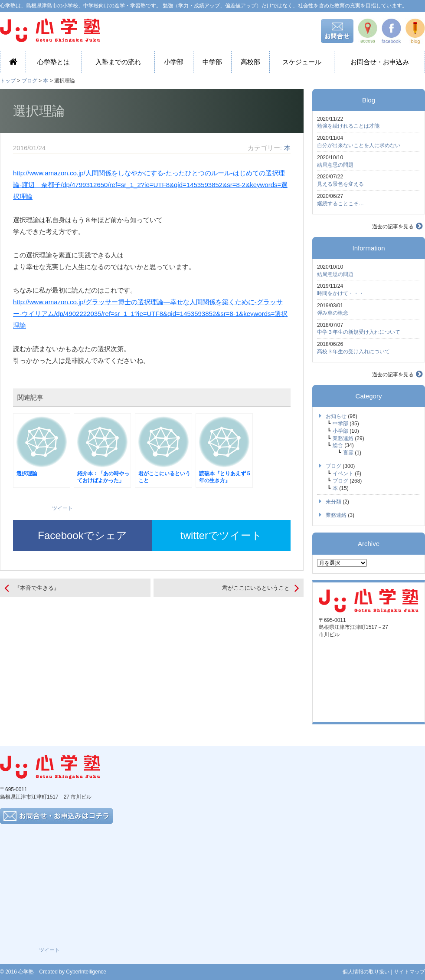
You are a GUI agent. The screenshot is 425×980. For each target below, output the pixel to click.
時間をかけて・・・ (340, 293)
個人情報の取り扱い (366, 972)
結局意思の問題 (335, 165)
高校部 (250, 62)
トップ (8, 81)
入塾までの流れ (118, 62)
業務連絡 (343, 438)
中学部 (212, 62)
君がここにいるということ (256, 588)
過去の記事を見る (393, 227)
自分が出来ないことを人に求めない (359, 145)
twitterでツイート (221, 535)
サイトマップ (409, 972)
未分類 (333, 502)
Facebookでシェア (82, 535)
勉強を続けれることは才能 (348, 126)
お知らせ (336, 416)
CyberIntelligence (86, 972)
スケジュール (302, 62)
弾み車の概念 (333, 313)
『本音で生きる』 (37, 588)
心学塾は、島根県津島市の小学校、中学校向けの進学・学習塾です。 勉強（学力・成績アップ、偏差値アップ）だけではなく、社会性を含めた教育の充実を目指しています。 (204, 6)
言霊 (348, 453)
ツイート (62, 508)
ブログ (29, 81)
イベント (343, 474)
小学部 (174, 62)
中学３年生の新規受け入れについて (359, 332)
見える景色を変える (340, 184)
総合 (338, 445)
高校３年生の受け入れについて (353, 352)
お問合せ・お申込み (380, 62)
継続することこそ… (340, 204)
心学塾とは (54, 62)
